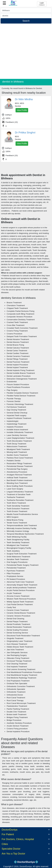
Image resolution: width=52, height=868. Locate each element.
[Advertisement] (26, 52)
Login (42, 4)
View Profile (22, 110)
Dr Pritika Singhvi (25, 132)
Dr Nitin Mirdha (24, 99)
